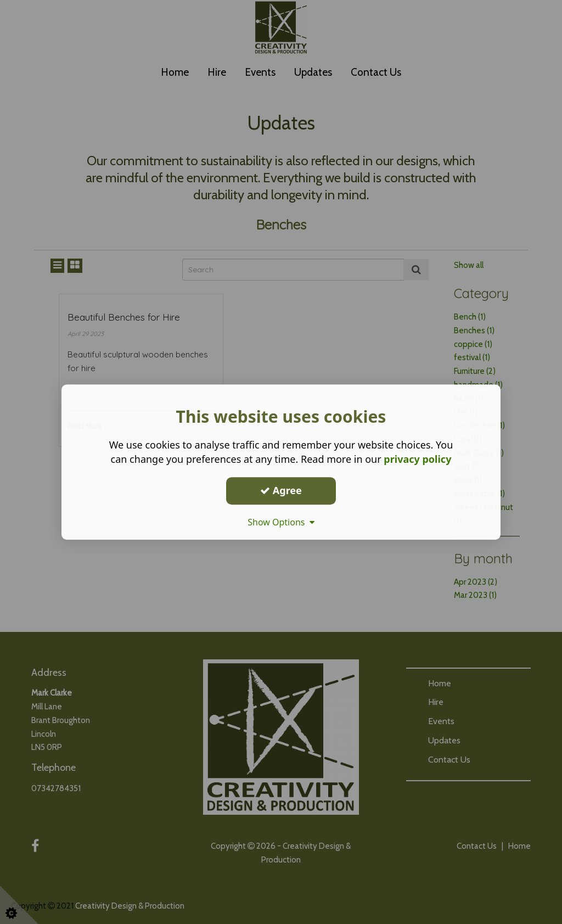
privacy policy (417, 459)
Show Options (281, 522)
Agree (281, 490)
